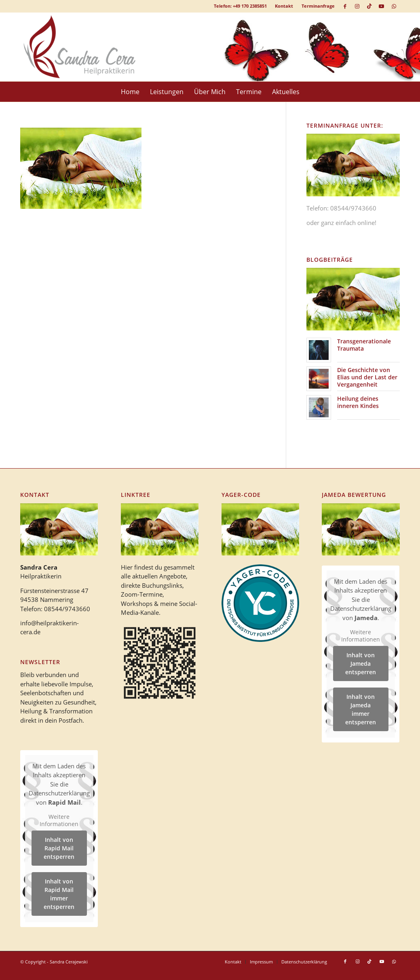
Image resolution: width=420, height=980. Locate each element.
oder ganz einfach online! (341, 223)
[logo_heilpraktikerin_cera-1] (85, 47)
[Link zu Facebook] (345, 6)
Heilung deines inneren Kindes (358, 402)
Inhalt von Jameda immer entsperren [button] (361, 709)
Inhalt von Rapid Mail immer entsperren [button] (59, 894)
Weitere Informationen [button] (59, 820)
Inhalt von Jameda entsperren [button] (361, 663)
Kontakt (284, 6)
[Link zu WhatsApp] (394, 6)
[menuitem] (284, 6)
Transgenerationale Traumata (364, 345)
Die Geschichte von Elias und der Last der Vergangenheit (367, 377)
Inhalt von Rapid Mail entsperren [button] (59, 848)
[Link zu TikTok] (369, 6)
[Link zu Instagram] (357, 6)
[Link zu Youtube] (381, 6)
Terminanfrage (318, 6)
